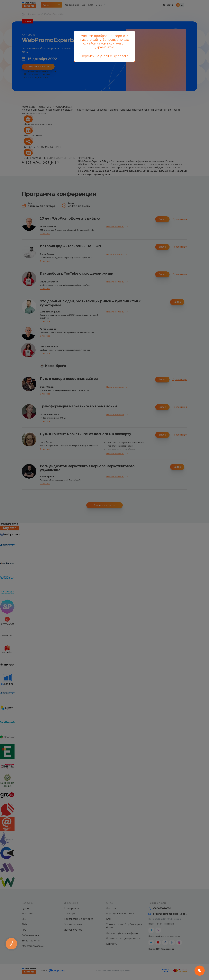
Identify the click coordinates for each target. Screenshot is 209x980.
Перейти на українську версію (105, 56)
